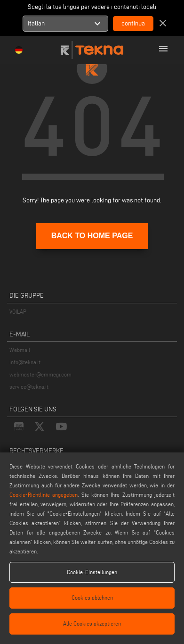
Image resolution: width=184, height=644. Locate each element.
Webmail (20, 350)
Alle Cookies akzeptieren (92, 623)
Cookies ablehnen (92, 598)
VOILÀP (18, 312)
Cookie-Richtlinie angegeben (44, 495)
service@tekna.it (29, 387)
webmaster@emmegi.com (40, 374)
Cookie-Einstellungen (92, 572)
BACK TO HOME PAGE (92, 236)
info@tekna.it (25, 362)
